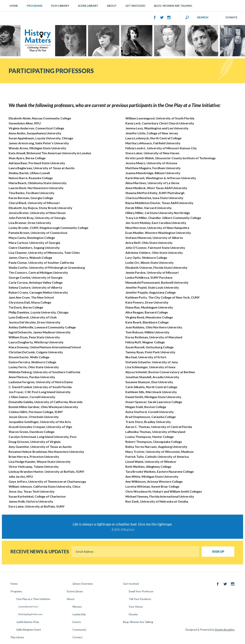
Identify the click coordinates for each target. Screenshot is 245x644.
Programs (35, 6)
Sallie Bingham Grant (29, 630)
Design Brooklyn (225, 630)
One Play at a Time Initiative (33, 599)
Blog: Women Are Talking (173, 6)
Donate (133, 614)
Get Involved (135, 6)
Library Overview (83, 584)
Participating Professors (30, 614)
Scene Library (88, 6)
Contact (78, 637)
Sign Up (218, 551)
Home (14, 6)
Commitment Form (28, 607)
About (112, 6)
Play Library (60, 6)
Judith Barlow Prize (28, 622)
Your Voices (136, 607)
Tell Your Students (140, 599)
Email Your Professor (141, 591)
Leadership (79, 614)
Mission (77, 607)
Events (77, 622)
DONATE (232, 17)
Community (79, 630)
